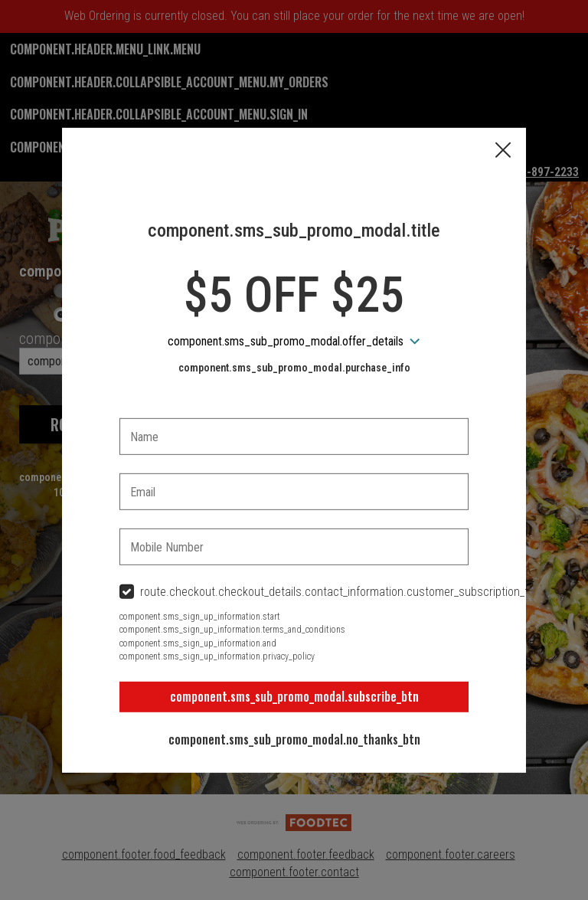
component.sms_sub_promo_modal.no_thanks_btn (294, 739)
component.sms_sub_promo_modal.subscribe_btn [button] (294, 696)
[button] (503, 151)
